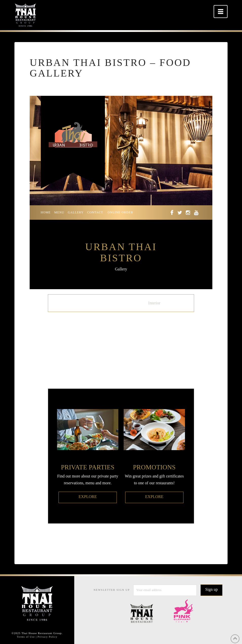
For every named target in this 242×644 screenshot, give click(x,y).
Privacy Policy (47, 637)
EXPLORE (88, 497)
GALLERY (76, 212)
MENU (59, 212)
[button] (221, 12)
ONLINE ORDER (120, 212)
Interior (154, 303)
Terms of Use (26, 637)
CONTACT (95, 212)
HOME (46, 212)
